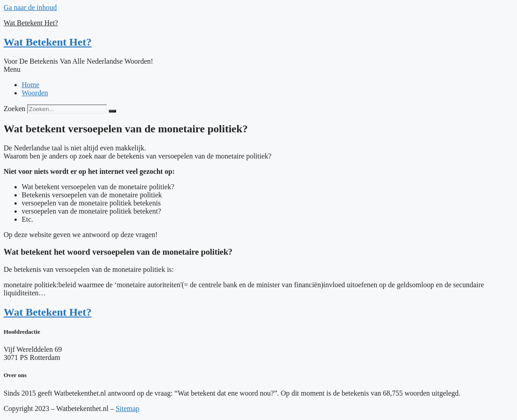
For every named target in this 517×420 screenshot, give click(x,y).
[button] (258, 70)
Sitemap (127, 408)
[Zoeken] (112, 111)
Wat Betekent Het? (31, 23)
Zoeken (14, 109)
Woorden (35, 93)
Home (30, 85)
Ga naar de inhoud (30, 7)
